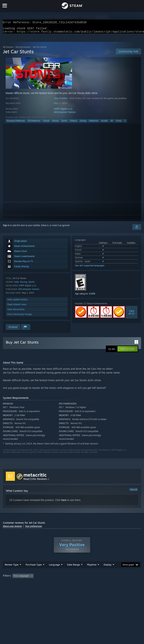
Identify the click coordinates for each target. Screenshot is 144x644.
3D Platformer (34, 123)
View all (133, 492)
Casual (46, 123)
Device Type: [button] (60, 588)
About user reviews (12, 528)
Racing (55, 123)
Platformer (94, 123)
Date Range (73, 572)
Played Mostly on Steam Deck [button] (112, 583)
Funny (119, 123)
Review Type (12, 572)
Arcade (104, 123)
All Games (8, 49)
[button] (128, 351)
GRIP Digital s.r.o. (63, 111)
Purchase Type (34, 572)
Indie (16, 284)
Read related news (17, 307)
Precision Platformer (16, 123)
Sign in (6, 228)
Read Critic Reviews (35, 481)
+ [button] (125, 123)
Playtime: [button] (86, 583)
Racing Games (23, 49)
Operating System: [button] (13, 588)
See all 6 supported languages (90, 268)
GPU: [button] (44, 588)
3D (112, 123)
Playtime (92, 572)
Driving (83, 123)
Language (54, 572)
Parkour (74, 123)
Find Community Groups (20, 316)
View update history (17, 302)
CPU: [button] (32, 588)
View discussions (16, 311)
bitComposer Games (65, 114)
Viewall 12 (131, 314)
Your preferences (34, 528)
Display (108, 572)
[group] (72, 586)
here (64, 502)
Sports (64, 123)
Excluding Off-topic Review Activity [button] (58, 583)
